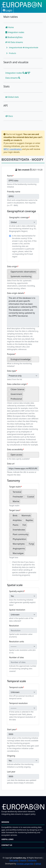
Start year (11, 729)
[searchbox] (33, 277)
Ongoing (11, 756)
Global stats (12, 97)
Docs (9, 116)
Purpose (11, 354)
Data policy (14, 860)
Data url (11, 464)
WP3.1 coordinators (13, 149)
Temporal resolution (18, 703)
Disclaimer (32, 860)
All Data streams (14, 42)
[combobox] (23, 274)
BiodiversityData (14, 37)
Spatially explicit (16, 591)
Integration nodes (15, 32)
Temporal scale (16, 687)
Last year (11, 772)
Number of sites (16, 657)
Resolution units (16, 642)
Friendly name (14, 192)
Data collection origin (17, 384)
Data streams (13, 78)
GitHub (38, 864)
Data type (11, 371)
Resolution (14, 626)
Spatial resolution (17, 610)
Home (10, 27)
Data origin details (15, 293)
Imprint (23, 860)
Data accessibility (15, 449)
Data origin (12, 266)
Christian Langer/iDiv (25, 864)
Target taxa (14, 510)
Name (10, 176)
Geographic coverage (19, 217)
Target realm (15, 487)
